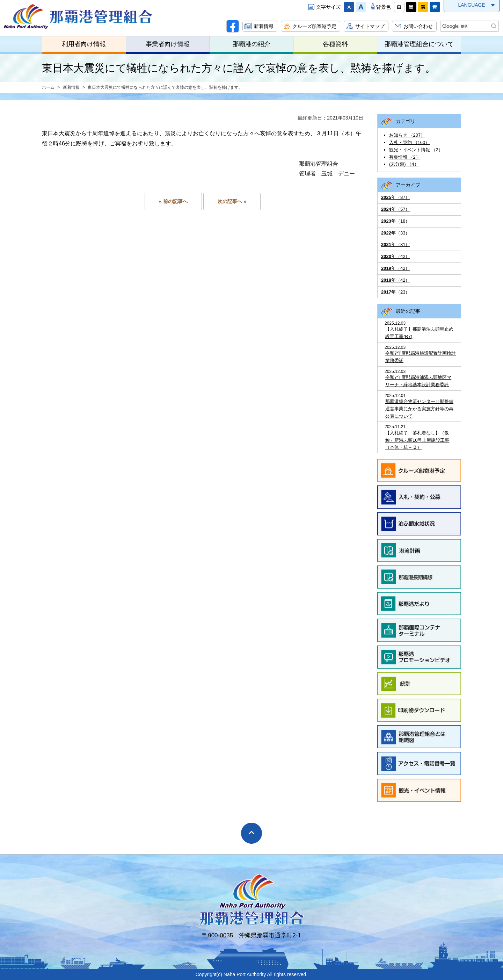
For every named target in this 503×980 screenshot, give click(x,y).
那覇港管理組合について (419, 44)
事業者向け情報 (168, 44)
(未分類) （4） (404, 164)
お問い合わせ (418, 26)
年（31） (395, 244)
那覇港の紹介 (251, 44)
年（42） (395, 256)
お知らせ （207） (407, 135)
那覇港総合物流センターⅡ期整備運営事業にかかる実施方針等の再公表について (419, 409)
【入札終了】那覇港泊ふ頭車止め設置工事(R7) (419, 333)
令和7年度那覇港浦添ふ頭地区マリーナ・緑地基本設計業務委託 (418, 381)
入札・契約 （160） (409, 142)
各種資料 (335, 44)
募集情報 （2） (405, 157)
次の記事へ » (232, 201)
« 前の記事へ (173, 201)
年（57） (395, 209)
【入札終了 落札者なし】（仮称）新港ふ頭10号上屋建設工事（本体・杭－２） (417, 440)
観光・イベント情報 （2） (416, 150)
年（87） (395, 197)
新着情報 (264, 26)
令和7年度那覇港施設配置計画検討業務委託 (421, 357)
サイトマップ (370, 26)
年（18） (395, 221)
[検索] (469, 26)
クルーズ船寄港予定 (314, 26)
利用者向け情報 (84, 44)
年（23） (395, 292)
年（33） (395, 233)
